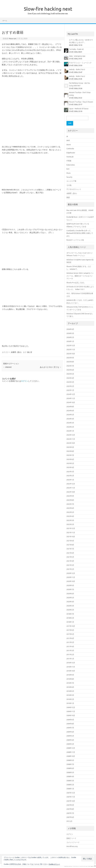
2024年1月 (70, 431)
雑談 (68, 197)
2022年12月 (71, 484)
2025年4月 (70, 378)
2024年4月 (70, 419)
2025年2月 (70, 386)
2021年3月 (70, 565)
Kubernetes (71, 165)
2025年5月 (70, 374)
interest (7, 367)
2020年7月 (70, 589)
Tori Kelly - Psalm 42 (76, 49)
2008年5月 (70, 772)
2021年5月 (70, 557)
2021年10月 (71, 537)
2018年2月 (70, 618)
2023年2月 (70, 476)
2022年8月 (70, 500)
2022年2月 (70, 524)
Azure (69, 144)
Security (69, 177)
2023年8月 (70, 451)
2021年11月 (71, 533)
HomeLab (70, 157)
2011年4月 (70, 646)
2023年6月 (70, 459)
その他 (69, 185)
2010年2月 (70, 699)
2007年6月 (70, 817)
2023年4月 (70, 467)
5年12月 (69, 821)
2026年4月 (70, 329)
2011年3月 (70, 650)
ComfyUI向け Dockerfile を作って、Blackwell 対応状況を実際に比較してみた (80, 233)
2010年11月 (71, 667)
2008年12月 (71, 748)
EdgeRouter (71, 153)
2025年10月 (71, 354)
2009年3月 (70, 744)
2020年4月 (70, 602)
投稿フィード (71, 838)
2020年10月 (71, 581)
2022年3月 (70, 520)
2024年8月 (70, 407)
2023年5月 (70, 463)
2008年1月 (70, 789)
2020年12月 (71, 573)
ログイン (25, 381)
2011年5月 (70, 642)
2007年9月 (70, 805)
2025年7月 (70, 366)
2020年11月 (71, 577)
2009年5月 (70, 736)
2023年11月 (71, 439)
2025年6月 (70, 370)
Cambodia (70, 149)
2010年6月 (70, 687)
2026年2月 (70, 337)
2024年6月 (70, 411)
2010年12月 (71, 663)
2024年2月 (70, 427)
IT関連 (69, 161)
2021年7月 (70, 549)
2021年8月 (70, 545)
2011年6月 (70, 638)
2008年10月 (71, 756)
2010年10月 (71, 671)
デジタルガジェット (74, 189)
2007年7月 (70, 813)
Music (69, 173)
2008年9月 (70, 760)
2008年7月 (70, 764)
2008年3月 (70, 781)
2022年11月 (71, 488)
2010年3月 (70, 695)
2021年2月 (70, 569)
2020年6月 (70, 594)
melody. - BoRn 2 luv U (77, 69)
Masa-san (12, 39)
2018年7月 (70, 614)
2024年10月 (71, 402)
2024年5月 (70, 415)
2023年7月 (70, 455)
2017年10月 (71, 626)
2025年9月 (70, 358)
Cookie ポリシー (54, 864)
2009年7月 (70, 728)
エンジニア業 (71, 181)
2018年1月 (70, 622)
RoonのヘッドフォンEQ (75, 240)
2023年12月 (71, 435)
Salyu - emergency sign (77, 56)
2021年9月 (70, 541)
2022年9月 (70, 496)
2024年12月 (71, 394)
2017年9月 (70, 630)
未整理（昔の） (17, 352)
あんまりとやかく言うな (51, 367)
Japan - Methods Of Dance (79, 109)
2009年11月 (71, 711)
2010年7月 (70, 683)
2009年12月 (71, 707)
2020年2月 (70, 610)
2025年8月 (70, 362)
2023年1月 (70, 480)
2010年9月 (70, 675)
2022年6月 (70, 508)
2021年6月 (70, 553)
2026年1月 (70, 341)
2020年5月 (70, 598)
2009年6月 (70, 732)
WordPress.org (72, 846)
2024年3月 (70, 423)
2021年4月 (70, 561)
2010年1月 (70, 703)
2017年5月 (70, 634)
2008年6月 (70, 768)
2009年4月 (70, 740)
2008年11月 (71, 752)
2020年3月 (70, 606)
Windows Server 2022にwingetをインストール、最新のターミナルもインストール (80, 276)
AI (67, 136)
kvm (68, 169)
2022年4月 (70, 516)
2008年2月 (70, 785)
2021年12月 (71, 528)
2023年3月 (70, 472)
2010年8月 (70, 679)
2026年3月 (70, 333)
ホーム (5, 21)
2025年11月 (71, 350)
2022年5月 (70, 512)
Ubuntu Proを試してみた (75, 283)
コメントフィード (73, 842)
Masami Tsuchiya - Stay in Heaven (81, 102)
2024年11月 (71, 398)
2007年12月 (71, 793)
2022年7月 (70, 504)
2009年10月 (71, 715)
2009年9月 (70, 720)
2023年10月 (71, 443)
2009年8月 (70, 724)
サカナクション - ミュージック (80, 63)
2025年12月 (71, 345)
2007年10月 (71, 801)
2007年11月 (71, 797)
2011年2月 (70, 654)
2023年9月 (70, 447)
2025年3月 (70, 382)
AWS (68, 140)
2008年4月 (70, 776)
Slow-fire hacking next (48, 9)
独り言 (30, 352)
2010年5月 (70, 691)
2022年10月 (71, 492)
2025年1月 (70, 390)
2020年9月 (70, 585)
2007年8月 (70, 809)
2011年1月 (70, 659)
